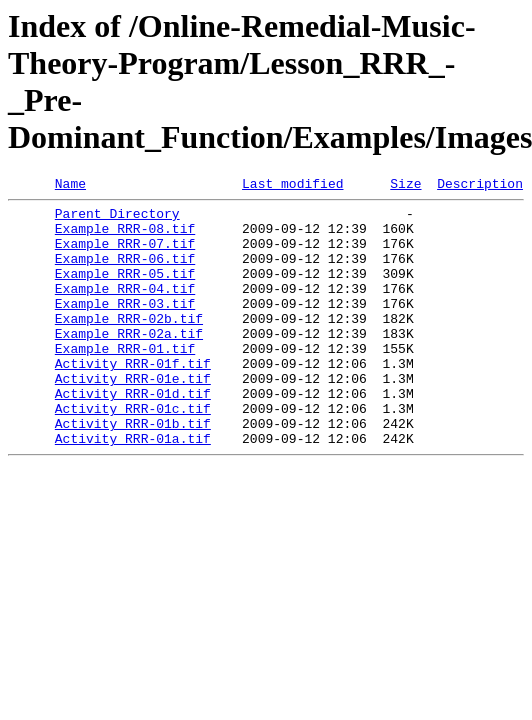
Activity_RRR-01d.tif (133, 435)
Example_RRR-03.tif (125, 327)
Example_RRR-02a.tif (129, 363)
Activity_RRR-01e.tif (133, 417)
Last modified (292, 186)
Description (480, 186)
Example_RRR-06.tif (125, 273)
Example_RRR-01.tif (125, 381)
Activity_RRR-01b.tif (133, 471)
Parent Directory (117, 219)
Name (70, 186)
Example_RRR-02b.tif (129, 345)
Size (405, 186)
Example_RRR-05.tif (125, 291)
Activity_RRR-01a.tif (133, 489)
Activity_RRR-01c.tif (133, 453)
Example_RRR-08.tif (125, 237)
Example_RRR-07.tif (125, 255)
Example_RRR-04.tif (125, 309)
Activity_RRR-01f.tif (133, 399)
